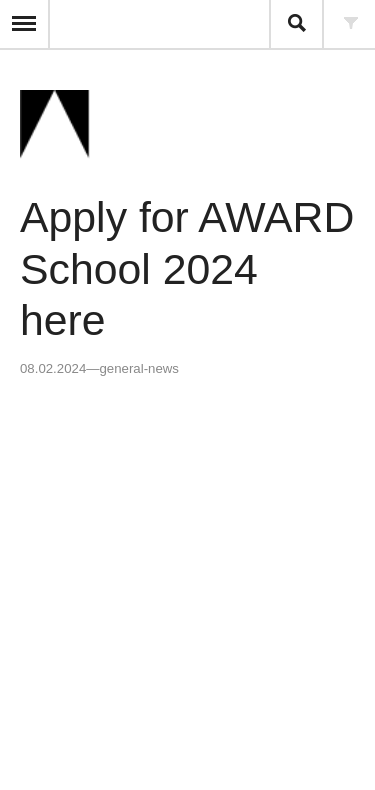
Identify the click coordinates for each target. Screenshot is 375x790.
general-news (138, 368)
